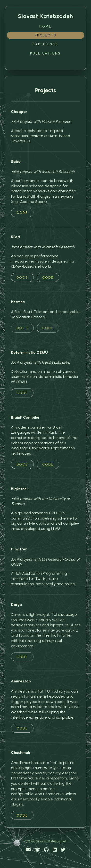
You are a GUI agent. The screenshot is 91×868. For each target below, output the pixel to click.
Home (45, 26)
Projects (46, 35)
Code (22, 213)
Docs (22, 278)
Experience (45, 44)
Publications (45, 53)
